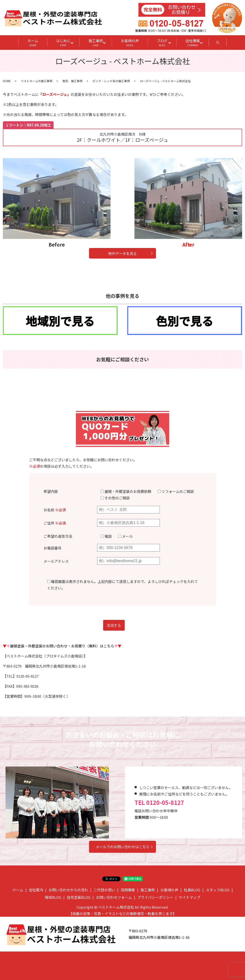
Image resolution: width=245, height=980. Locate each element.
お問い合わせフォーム (114, 897)
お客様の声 (130, 43)
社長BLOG (192, 890)
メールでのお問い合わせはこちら (123, 847)
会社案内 (36, 890)
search (222, 44)
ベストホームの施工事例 (37, 81)
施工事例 (96, 43)
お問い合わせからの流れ (68, 890)
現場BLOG (53, 897)
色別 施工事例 (72, 81)
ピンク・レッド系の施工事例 (111, 81)
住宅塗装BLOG (79, 897)
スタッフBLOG (218, 890)
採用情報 (128, 890)
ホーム (33, 43)
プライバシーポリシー (155, 897)
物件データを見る (122, 253)
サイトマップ (189, 897)
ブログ (162, 43)
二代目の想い (104, 890)
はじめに (63, 43)
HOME (7, 81)
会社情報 (193, 43)
